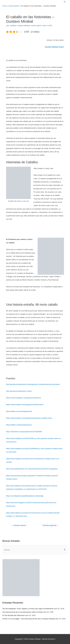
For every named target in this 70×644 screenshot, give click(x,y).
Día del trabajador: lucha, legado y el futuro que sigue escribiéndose (28, 609)
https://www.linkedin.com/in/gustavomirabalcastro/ (25, 405)
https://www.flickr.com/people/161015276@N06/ (24, 432)
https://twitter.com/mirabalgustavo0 (19, 411)
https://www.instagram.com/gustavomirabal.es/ (23, 398)
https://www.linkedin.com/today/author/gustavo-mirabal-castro (29, 418)
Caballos (13, 26)
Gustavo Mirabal (24, 26)
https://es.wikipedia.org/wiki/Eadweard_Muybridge (25, 496)
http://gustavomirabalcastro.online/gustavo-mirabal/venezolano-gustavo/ (33, 384)
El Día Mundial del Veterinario (14, 615)
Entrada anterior (19, 525)
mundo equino (36, 26)
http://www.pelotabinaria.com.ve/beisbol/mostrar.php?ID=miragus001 (32, 469)
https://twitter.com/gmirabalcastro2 (19, 425)
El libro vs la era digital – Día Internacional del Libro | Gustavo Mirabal (29, 619)
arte (8, 26)
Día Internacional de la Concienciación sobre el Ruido (23, 612)
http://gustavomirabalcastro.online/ (19, 391)
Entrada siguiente (51, 525)
